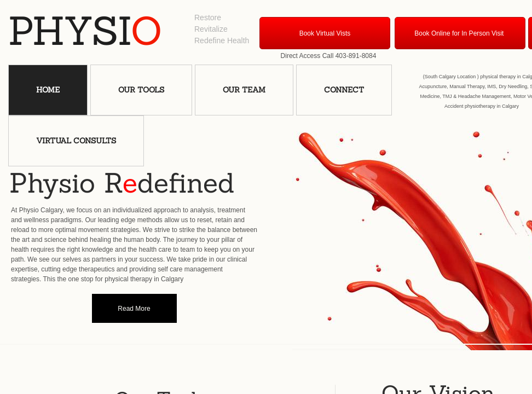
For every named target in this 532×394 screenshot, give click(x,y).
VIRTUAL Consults (76, 141)
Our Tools (141, 90)
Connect (344, 90)
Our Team (244, 90)
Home (48, 90)
